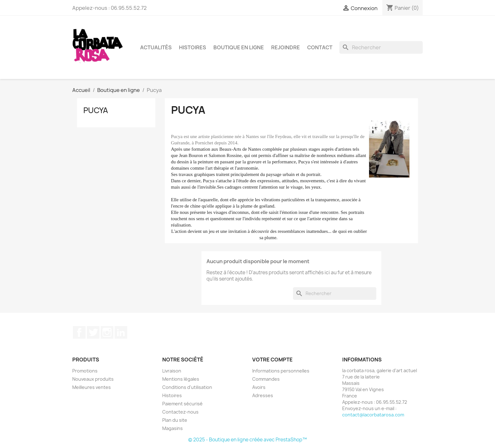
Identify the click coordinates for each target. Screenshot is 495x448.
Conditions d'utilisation (187, 387)
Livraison (172, 371)
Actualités (156, 47)
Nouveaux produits (93, 379)
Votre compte (272, 360)
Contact (320, 47)
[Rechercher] (381, 47)
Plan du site (175, 420)
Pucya (96, 110)
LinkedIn (121, 332)
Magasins (173, 428)
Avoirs (259, 387)
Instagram (107, 332)
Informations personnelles (281, 371)
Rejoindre (286, 47)
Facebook (79, 332)
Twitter (93, 332)
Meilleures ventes (92, 387)
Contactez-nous (180, 412)
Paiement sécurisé (182, 404)
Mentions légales (181, 379)
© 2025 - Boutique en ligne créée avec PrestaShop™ (247, 440)
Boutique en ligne (239, 47)
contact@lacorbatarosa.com (373, 415)
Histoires (193, 47)
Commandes (266, 379)
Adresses (263, 395)
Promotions (85, 371)
